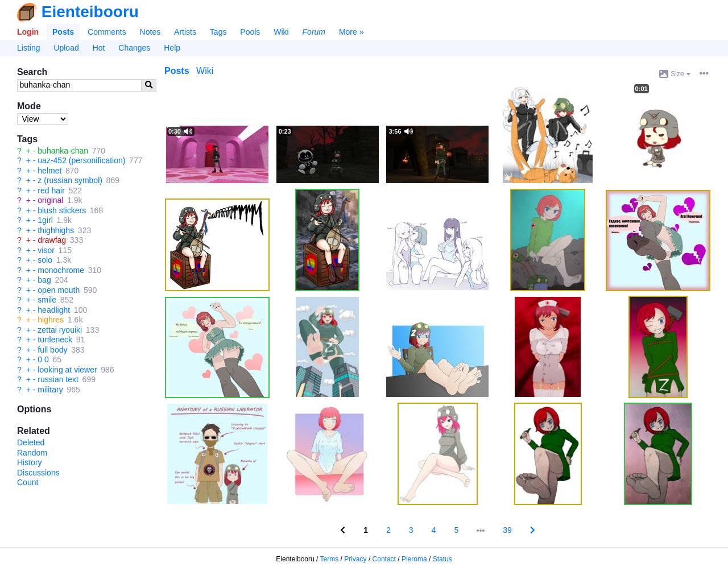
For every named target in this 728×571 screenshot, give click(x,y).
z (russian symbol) (70, 180)
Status (442, 559)
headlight (54, 310)
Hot (99, 48)
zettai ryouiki (60, 330)
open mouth (59, 290)
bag (44, 280)
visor (46, 250)
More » (351, 32)
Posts (63, 32)
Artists (185, 32)
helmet (49, 171)
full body (52, 350)
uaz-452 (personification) (81, 160)
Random (32, 453)
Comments (107, 32)
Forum (314, 32)
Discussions (38, 473)
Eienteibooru (90, 12)
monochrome (61, 270)
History (30, 462)
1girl (45, 220)
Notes (150, 32)
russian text (58, 379)
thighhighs (56, 230)
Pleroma (414, 559)
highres (51, 320)
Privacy (355, 559)
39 (507, 530)
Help (172, 48)
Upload (66, 48)
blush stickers (62, 210)
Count (28, 482)
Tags (218, 32)
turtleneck (55, 340)
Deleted (31, 442)
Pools (250, 32)
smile (47, 300)
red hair (51, 191)
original (50, 200)
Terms (330, 559)
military (50, 390)
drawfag (52, 240)
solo (45, 260)
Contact (384, 559)
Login (28, 32)
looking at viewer (67, 370)
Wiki (281, 32)
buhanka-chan (63, 151)
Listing (28, 48)
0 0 (43, 359)
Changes (134, 48)
